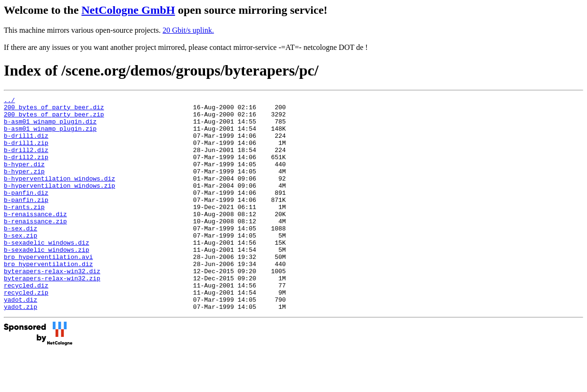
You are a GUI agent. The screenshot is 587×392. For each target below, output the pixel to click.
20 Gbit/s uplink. (188, 30)
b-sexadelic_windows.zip (46, 281)
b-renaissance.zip (35, 247)
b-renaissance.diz (35, 238)
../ (9, 101)
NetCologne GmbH (128, 10)
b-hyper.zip (24, 187)
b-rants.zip (24, 229)
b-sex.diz (20, 255)
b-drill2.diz (26, 161)
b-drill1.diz (26, 144)
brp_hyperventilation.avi (48, 289)
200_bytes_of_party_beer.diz (54, 110)
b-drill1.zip (26, 153)
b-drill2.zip (26, 170)
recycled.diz (26, 324)
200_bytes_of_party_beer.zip (54, 118)
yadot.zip (20, 349)
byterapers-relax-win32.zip (52, 315)
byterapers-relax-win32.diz (52, 306)
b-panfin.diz (26, 212)
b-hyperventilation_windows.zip (59, 204)
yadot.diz (20, 341)
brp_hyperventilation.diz (48, 298)
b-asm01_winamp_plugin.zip (50, 135)
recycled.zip (26, 332)
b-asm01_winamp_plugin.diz (50, 127)
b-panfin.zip (26, 221)
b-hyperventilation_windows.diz (59, 195)
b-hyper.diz (24, 178)
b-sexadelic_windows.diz (46, 272)
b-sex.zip (20, 264)
